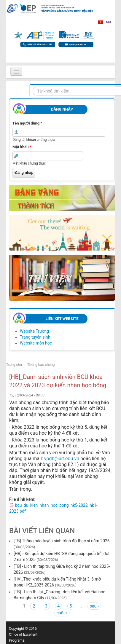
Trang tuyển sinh (35, 337)
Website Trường (34, 331)
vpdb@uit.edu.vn (62, 459)
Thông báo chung (41, 365)
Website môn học (36, 343)
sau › (94, 606)
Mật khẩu (22, 147)
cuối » (62, 613)
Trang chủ (14, 365)
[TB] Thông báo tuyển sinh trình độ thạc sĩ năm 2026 (62, 541)
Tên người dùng (27, 123)
